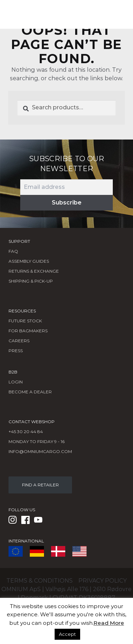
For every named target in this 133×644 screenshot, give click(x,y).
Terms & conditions (40, 581)
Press (16, 351)
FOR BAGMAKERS (28, 331)
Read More (109, 623)
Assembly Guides (29, 261)
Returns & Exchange (34, 271)
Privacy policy (102, 581)
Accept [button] (67, 634)
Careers (19, 341)
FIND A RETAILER (40, 485)
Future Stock (25, 321)
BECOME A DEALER (30, 392)
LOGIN (16, 382)
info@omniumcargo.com (40, 451)
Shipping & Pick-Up (31, 281)
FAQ (13, 251)
